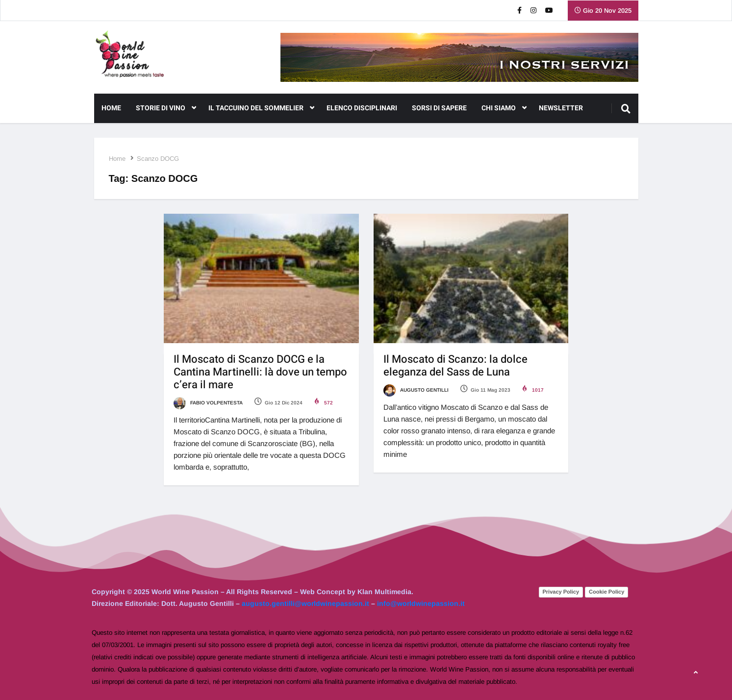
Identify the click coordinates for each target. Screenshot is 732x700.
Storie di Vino (166, 108)
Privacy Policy (561, 592)
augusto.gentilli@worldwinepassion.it (305, 603)
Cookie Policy (606, 592)
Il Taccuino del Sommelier (261, 108)
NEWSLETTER (561, 108)
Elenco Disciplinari (362, 108)
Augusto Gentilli (416, 390)
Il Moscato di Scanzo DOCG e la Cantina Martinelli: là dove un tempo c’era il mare (260, 372)
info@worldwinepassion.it (421, 603)
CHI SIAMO (504, 108)
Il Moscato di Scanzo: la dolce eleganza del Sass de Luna (455, 366)
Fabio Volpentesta (208, 403)
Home (111, 108)
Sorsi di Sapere (439, 108)
